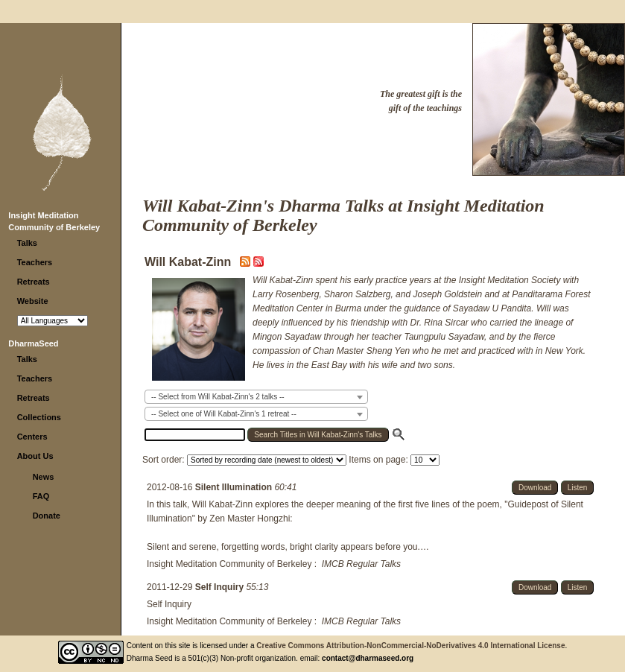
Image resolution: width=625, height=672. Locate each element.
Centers (32, 437)
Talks (27, 243)
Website (33, 301)
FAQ (41, 496)
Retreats (34, 282)
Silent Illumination (235, 487)
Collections (39, 417)
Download (535, 488)
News (44, 477)
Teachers (35, 262)
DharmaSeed (33, 343)
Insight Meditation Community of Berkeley (229, 564)
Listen (578, 488)
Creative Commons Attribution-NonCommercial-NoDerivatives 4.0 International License (410, 646)
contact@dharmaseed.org (368, 658)
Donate (47, 516)
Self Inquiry (221, 587)
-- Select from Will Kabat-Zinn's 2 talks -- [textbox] (218, 397)
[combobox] (256, 397)
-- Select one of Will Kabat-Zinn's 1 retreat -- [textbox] (224, 414)
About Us (35, 456)
